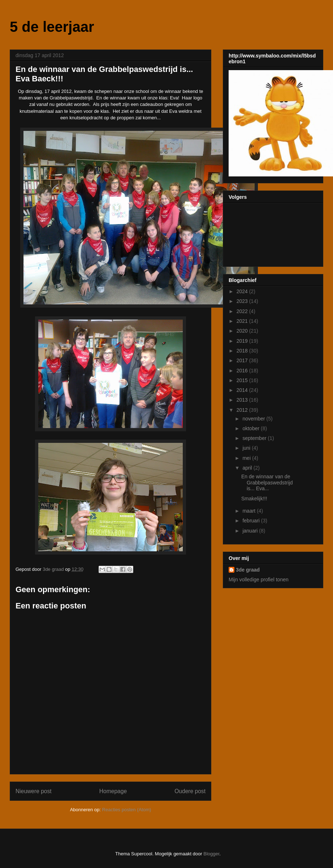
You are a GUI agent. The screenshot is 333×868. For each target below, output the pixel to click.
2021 (243, 321)
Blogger (211, 854)
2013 (243, 400)
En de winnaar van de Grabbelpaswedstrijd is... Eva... (267, 483)
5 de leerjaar (52, 27)
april (248, 468)
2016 (243, 371)
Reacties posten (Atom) (127, 810)
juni (247, 448)
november (254, 419)
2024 (243, 291)
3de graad (248, 570)
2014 (243, 390)
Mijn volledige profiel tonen (259, 580)
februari (252, 521)
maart (250, 511)
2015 (243, 380)
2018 (243, 351)
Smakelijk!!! (254, 499)
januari (251, 531)
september (255, 438)
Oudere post (190, 791)
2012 (243, 410)
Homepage (113, 791)
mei (247, 458)
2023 (243, 301)
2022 (243, 311)
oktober (252, 428)
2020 (243, 331)
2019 (243, 341)
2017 (243, 360)
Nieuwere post (34, 791)
